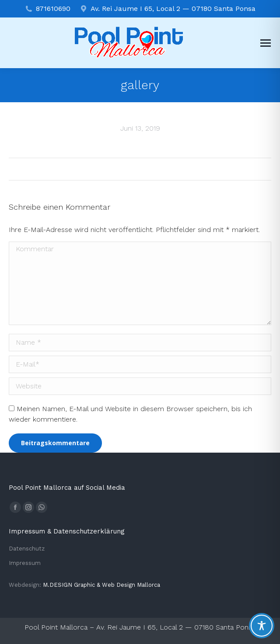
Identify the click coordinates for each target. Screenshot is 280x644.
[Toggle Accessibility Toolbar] (262, 626)
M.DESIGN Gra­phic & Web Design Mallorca (101, 585)
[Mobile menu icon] (266, 43)
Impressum (25, 563)
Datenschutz (27, 549)
